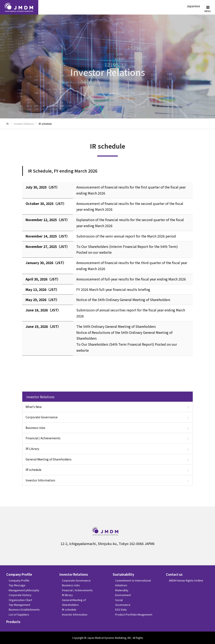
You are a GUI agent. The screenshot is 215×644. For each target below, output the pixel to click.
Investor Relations (24, 124)
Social (119, 600)
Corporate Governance (42, 417)
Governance (123, 605)
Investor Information (40, 480)
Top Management (19, 605)
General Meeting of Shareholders (49, 459)
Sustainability (124, 574)
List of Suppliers (19, 614)
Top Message (17, 585)
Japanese (193, 6)
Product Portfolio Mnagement (134, 614)
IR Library (32, 449)
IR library (67, 595)
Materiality (122, 590)
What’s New (34, 407)
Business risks (35, 428)
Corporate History (20, 595)
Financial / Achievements (43, 438)
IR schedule (33, 470)
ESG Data (121, 609)
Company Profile (19, 574)
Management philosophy (24, 590)
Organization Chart (20, 600)
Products (13, 622)
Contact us (174, 574)
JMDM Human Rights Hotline (186, 580)
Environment (123, 595)
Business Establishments (24, 609)
